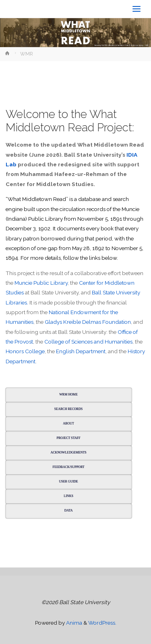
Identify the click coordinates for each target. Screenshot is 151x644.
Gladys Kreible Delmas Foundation (88, 322)
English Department (81, 351)
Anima (73, 623)
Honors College (25, 351)
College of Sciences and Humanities (88, 342)
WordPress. (102, 623)
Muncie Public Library (41, 283)
